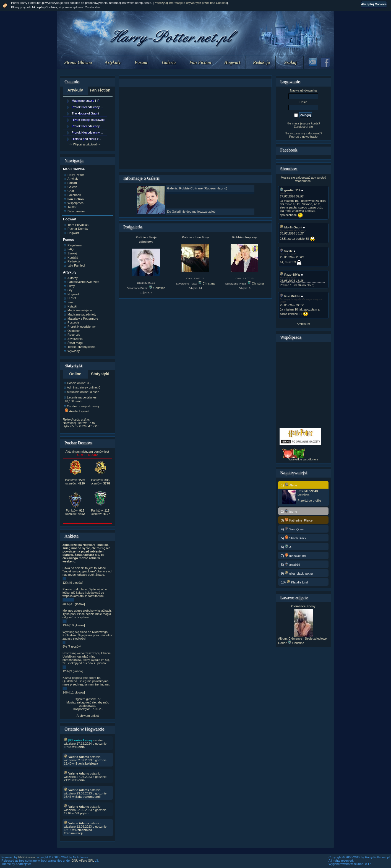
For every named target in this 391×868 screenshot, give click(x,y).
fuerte (286, 251)
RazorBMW (290, 275)
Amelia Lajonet (77, 411)
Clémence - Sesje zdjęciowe (307, 638)
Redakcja (261, 62)
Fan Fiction (200, 62)
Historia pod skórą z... (86, 139)
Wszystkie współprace (303, 459)
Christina (157, 288)
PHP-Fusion (26, 857)
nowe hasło (310, 137)
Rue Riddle (290, 296)
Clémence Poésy (303, 606)
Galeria (169, 62)
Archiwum (303, 324)
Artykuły (113, 62)
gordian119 (290, 190)
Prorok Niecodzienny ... (87, 107)
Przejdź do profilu (309, 501)
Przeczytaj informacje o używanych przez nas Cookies (190, 3)
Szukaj (290, 62)
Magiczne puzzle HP (85, 101)
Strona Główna (78, 62)
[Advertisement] (195, 128)
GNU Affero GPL (83, 861)
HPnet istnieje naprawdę (88, 120)
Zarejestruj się (303, 127)
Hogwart (232, 62)
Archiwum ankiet (88, 716)
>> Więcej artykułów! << (85, 144)
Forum (141, 62)
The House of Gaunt (85, 113)
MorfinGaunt (291, 227)
